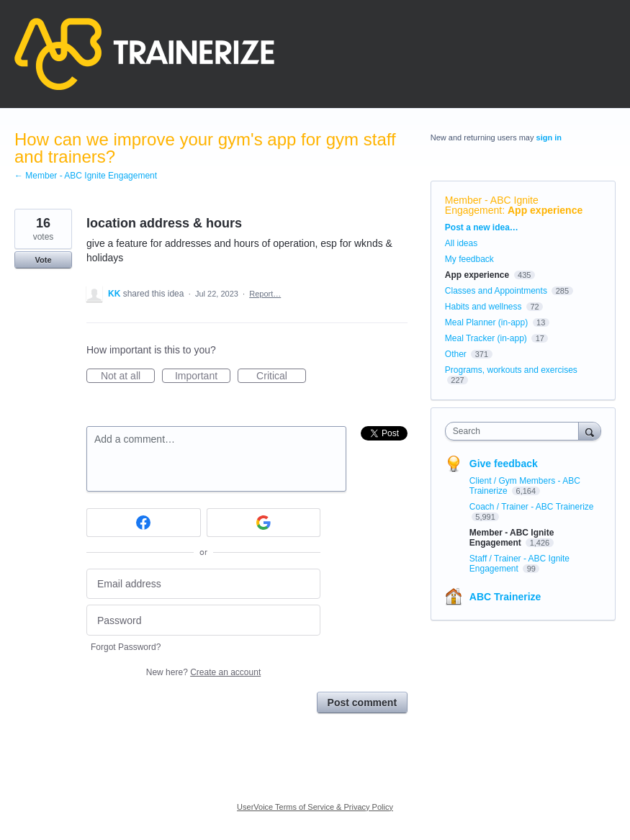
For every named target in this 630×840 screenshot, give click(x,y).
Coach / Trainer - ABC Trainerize (532, 507)
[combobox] (515, 431)
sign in (549, 137)
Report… (265, 294)
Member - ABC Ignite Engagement (492, 205)
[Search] (590, 431)
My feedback (469, 259)
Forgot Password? (126, 647)
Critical (281, 376)
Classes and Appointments (496, 291)
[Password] (203, 620)
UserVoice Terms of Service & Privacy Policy (315, 807)
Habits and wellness (483, 307)
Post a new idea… (482, 227)
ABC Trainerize (505, 597)
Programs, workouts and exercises (511, 370)
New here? (203, 672)
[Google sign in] (264, 523)
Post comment (362, 703)
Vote (43, 260)
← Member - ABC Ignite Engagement (86, 176)
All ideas (461, 243)
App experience (545, 210)
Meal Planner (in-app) (486, 322)
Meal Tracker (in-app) (486, 338)
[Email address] (203, 584)
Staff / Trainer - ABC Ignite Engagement (519, 564)
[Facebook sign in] (144, 523)
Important (203, 376)
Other (456, 354)
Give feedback (504, 464)
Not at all (128, 376)
